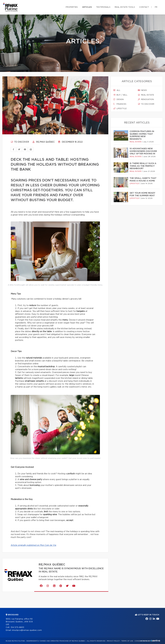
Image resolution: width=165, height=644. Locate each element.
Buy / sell (120, 95)
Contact (144, 7)
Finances (120, 104)
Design (119, 99)
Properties (72, 7)
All (117, 90)
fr (156, 7)
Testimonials (103, 7)
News (142, 90)
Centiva (155, 641)
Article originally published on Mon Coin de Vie (33, 545)
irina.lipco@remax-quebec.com (27, 630)
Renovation (146, 99)
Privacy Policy (113, 641)
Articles (87, 7)
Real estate (146, 95)
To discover (20, 142)
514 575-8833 (17, 627)
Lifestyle (120, 109)
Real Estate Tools (125, 7)
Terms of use (127, 641)
